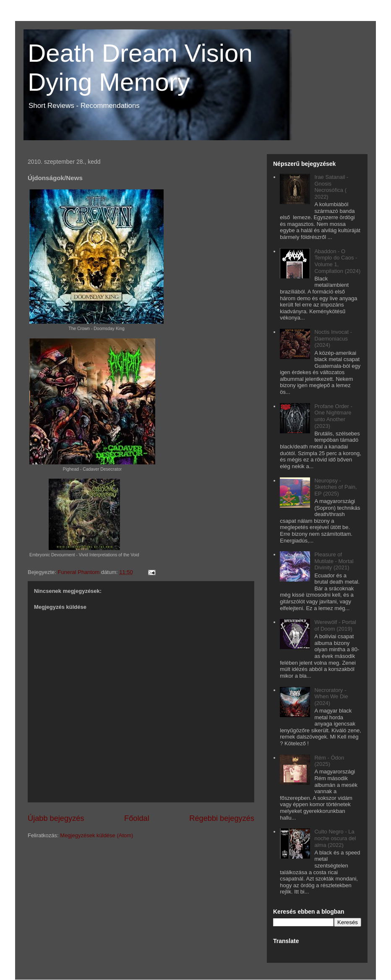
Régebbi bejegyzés (222, 818)
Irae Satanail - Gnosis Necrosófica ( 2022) (331, 187)
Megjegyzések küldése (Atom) (96, 835)
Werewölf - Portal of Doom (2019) (335, 625)
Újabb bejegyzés (56, 818)
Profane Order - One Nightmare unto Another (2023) (333, 416)
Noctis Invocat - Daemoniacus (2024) (333, 338)
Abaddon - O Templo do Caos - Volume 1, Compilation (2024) (337, 261)
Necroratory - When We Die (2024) (331, 697)
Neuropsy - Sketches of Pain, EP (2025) (335, 487)
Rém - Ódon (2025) (329, 761)
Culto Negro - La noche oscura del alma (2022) (335, 838)
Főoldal (137, 818)
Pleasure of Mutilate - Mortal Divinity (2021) (334, 561)
